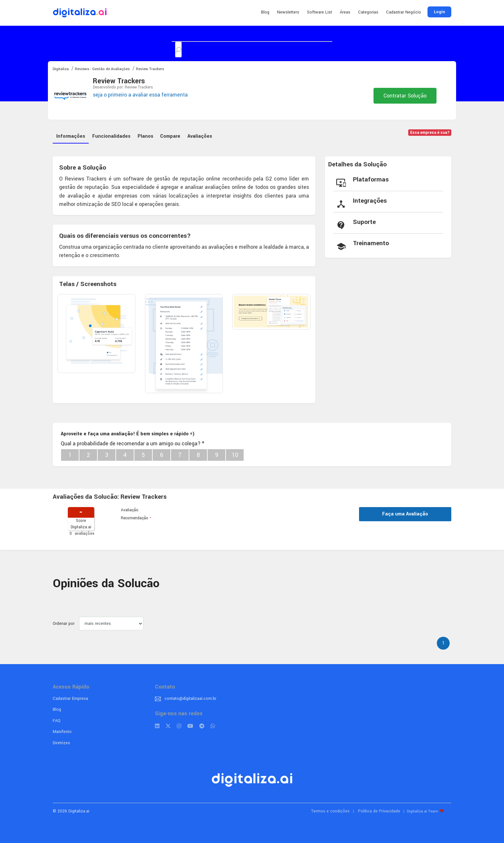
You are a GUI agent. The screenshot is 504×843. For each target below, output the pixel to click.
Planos (146, 136)
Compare (171, 136)
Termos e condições (330, 811)
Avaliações (201, 136)
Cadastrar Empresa (70, 698)
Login (439, 12)
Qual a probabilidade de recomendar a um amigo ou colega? (132, 443)
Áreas (345, 12)
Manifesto (62, 731)
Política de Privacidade (379, 811)
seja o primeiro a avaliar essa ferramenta (140, 95)
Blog (265, 12)
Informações (71, 136)
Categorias (368, 12)
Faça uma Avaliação (405, 513)
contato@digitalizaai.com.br (190, 698)
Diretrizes (61, 742)
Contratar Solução (405, 96)
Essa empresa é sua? (430, 133)
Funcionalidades (112, 136)
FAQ (57, 720)
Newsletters (288, 12)
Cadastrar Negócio (404, 12)
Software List (319, 12)
